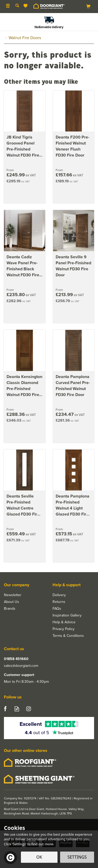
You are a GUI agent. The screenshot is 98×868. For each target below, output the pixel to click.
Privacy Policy (64, 629)
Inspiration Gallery (67, 615)
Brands (10, 609)
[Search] (17, 6)
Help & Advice (64, 622)
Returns (59, 602)
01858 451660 (16, 659)
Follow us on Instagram (29, 709)
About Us (11, 602)
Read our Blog (17, 709)
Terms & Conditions (68, 636)
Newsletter (13, 595)
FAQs (57, 609)
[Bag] (88, 6)
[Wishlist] (27, 6)
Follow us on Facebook (5, 709)
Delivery (59, 595)
